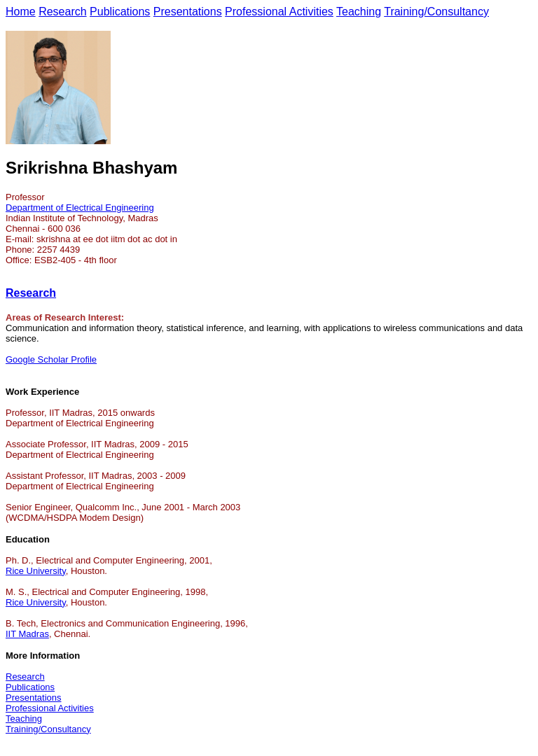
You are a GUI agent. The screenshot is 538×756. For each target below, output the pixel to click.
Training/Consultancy (436, 12)
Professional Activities (279, 12)
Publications (120, 12)
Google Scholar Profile (51, 359)
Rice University (36, 571)
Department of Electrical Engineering (80, 208)
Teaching (359, 12)
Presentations (188, 12)
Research (62, 12)
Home (21, 12)
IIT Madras (27, 634)
